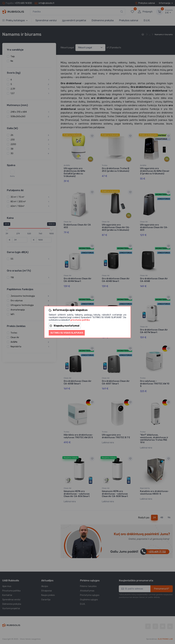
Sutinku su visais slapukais (67, 333)
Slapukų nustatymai (65, 326)
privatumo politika (80, 320)
